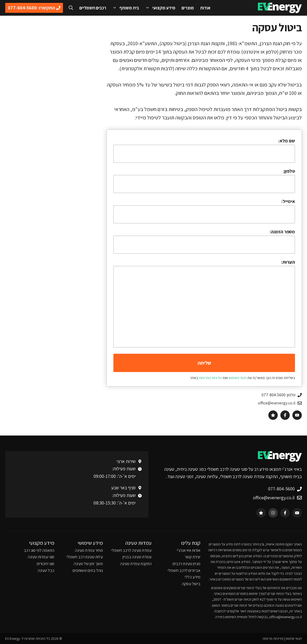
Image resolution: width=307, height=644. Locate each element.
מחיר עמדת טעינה (89, 550)
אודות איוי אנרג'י (189, 550)
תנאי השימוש (238, 378)
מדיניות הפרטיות (210, 378)
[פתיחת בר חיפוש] (71, 8)
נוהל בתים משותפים (88, 570)
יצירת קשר (193, 557)
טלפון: (289, 171)
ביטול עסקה (191, 584)
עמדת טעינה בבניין (137, 557)
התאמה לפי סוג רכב (39, 550)
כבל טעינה (46, 570)
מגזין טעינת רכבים (187, 564)
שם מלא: (204, 150)
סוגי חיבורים (46, 564)
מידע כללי (193, 577)
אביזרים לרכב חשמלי (184, 570)
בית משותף (124, 8)
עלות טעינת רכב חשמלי (85, 557)
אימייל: (204, 211)
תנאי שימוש (294, 639)
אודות (205, 8)
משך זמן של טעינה (88, 564)
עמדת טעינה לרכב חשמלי (131, 550)
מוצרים (188, 8)
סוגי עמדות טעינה (41, 557)
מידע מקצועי (159, 8)
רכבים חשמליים (93, 8)
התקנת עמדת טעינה (136, 564)
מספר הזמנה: (204, 241)
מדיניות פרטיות (273, 639)
